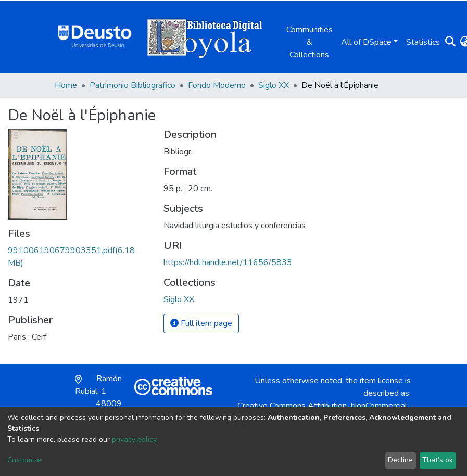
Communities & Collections (310, 42)
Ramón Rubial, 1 (98, 397)
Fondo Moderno (217, 85)
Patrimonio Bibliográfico (132, 85)
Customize (24, 460)
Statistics (423, 42)
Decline (400, 460)
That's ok (438, 460)
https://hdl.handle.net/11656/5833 (228, 262)
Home (66, 85)
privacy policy (134, 439)
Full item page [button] (201, 323)
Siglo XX (274, 85)
